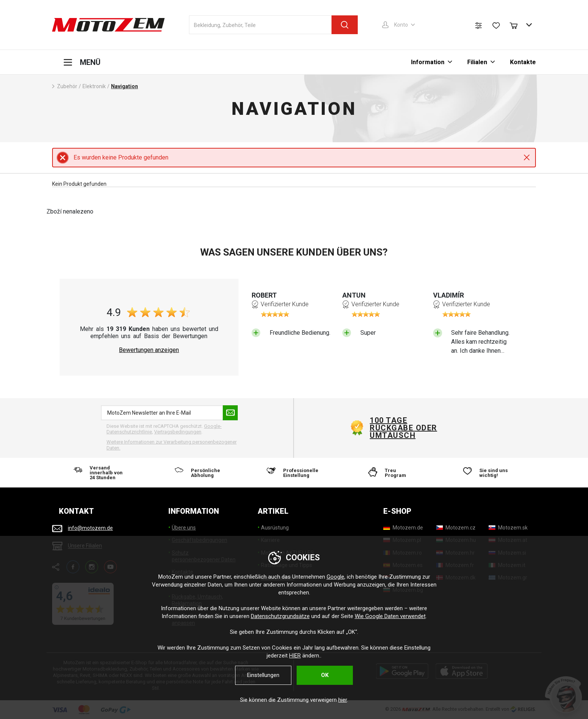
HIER (295, 656)
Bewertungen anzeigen (149, 350)
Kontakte (523, 62)
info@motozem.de (90, 528)
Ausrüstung (275, 528)
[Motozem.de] (403, 528)
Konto (401, 25)
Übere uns (184, 528)
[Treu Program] (391, 473)
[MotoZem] (108, 25)
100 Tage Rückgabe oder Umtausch (403, 428)
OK (325, 675)
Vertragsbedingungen (178, 432)
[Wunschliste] (496, 26)
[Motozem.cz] (456, 528)
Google (335, 577)
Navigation (124, 86)
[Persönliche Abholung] (197, 473)
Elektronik (94, 86)
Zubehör (67, 86)
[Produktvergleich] (478, 26)
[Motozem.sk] (508, 528)
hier (343, 700)
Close (527, 157)
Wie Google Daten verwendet (390, 616)
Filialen (477, 62)
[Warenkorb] (517, 25)
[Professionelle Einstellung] (294, 473)
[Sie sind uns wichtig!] (487, 473)
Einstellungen (263, 675)
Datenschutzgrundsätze (280, 616)
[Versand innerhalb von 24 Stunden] (101, 473)
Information (428, 62)
